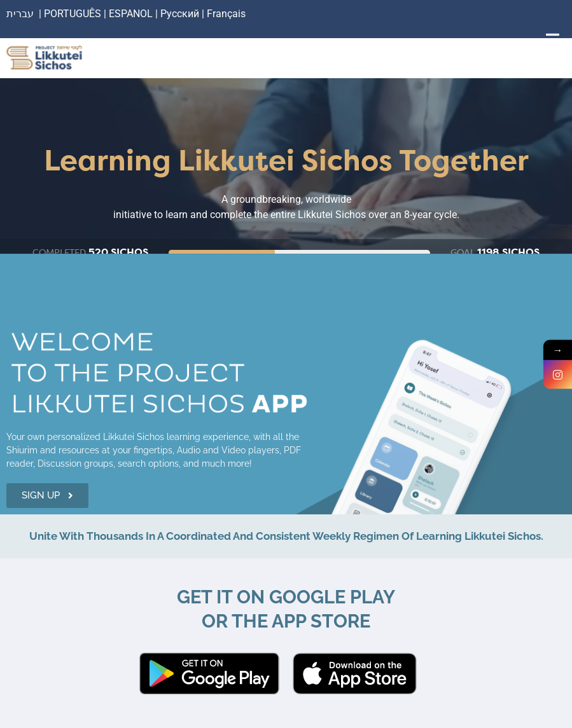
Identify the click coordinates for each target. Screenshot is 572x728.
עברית (20, 14)
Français (226, 14)
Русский (181, 14)
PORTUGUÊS (73, 14)
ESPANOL (131, 14)
